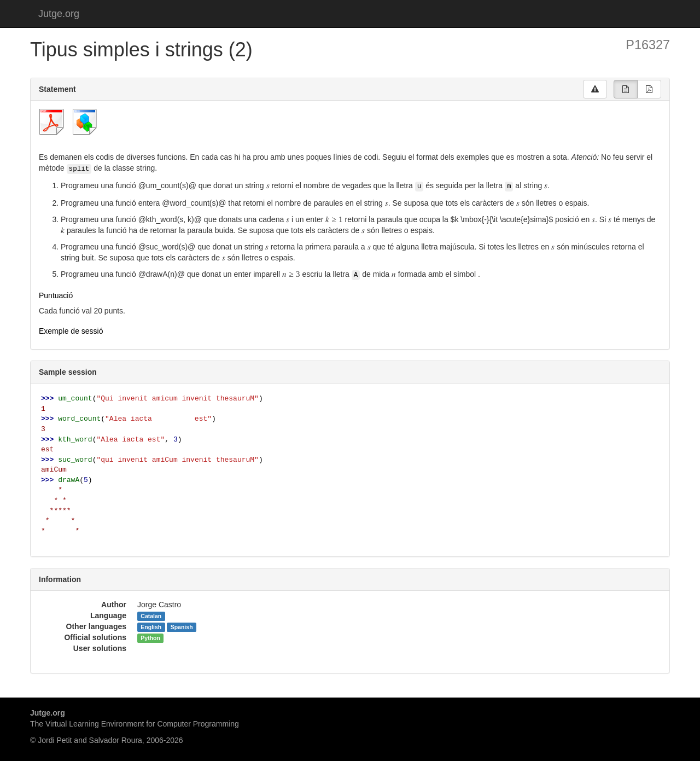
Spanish (182, 627)
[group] (626, 89)
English (151, 627)
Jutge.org (59, 14)
